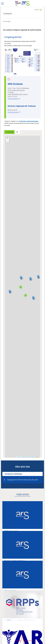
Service (37, 10)
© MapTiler (23, 457)
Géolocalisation (13, 99)
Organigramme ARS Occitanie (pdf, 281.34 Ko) (23, 480)
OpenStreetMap (31, 457)
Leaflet (19, 457)
